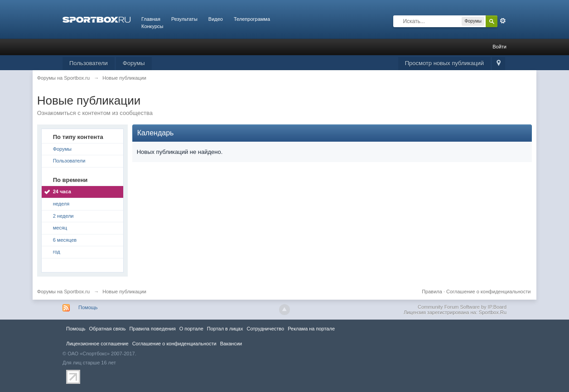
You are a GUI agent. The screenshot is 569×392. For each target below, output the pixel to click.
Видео (216, 19)
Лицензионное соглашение (97, 344)
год (57, 252)
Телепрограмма (252, 19)
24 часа (62, 191)
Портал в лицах (225, 329)
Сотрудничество (265, 329)
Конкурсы (152, 26)
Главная (151, 19)
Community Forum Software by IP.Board (462, 307)
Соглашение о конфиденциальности (488, 292)
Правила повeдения (152, 329)
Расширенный (503, 21)
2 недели (63, 216)
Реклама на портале (311, 329)
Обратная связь (107, 329)
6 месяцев (65, 240)
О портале (191, 329)
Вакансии (231, 344)
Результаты (184, 19)
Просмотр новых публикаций (444, 63)
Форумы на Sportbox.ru (64, 292)
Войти (499, 47)
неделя (61, 204)
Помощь (88, 307)
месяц (60, 228)
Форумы (134, 63)
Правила (432, 292)
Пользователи (89, 63)
